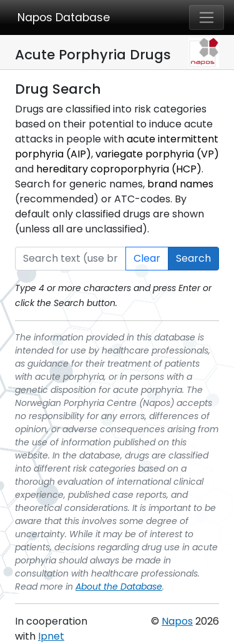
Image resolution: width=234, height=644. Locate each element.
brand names (180, 184)
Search (193, 258)
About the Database (119, 587)
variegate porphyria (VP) (157, 154)
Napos (177, 621)
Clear (147, 258)
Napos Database (64, 17)
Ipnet (51, 636)
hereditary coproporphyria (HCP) (119, 169)
